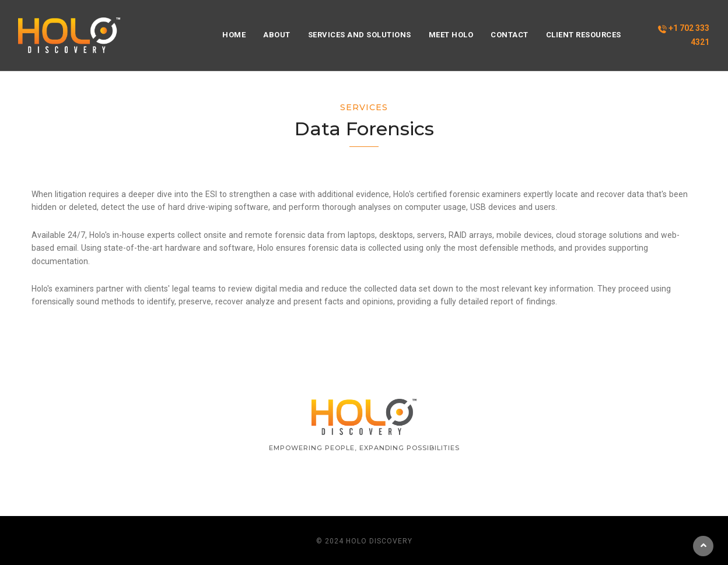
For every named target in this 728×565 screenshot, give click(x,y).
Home (234, 35)
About (277, 35)
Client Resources (584, 35)
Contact (510, 35)
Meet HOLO (451, 35)
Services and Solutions (360, 35)
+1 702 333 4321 (684, 35)
